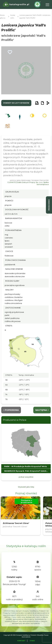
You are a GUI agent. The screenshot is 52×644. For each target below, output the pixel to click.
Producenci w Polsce (15, 420)
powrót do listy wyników (16, 103)
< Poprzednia (11, 410)
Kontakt (21, 641)
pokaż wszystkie (26, 477)
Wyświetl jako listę (26, 487)
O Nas (32, 641)
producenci (49, 205)
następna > (42, 410)
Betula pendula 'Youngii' (14, 584)
